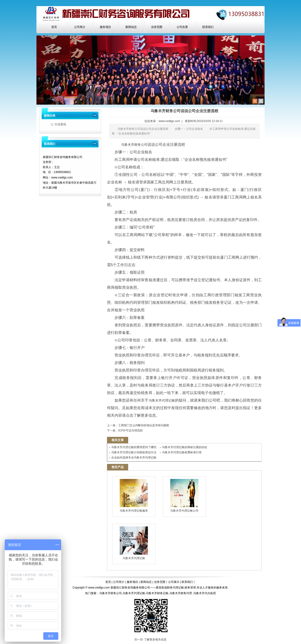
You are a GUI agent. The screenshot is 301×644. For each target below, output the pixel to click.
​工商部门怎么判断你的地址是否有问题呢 (144, 425)
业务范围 (157, 27)
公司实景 (182, 27)
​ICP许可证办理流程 (131, 431)
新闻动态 (131, 27)
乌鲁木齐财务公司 (134, 145)
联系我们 (208, 27)
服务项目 (105, 27)
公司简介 (80, 27)
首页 (54, 27)
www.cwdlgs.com (169, 121)
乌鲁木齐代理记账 (162, 400)
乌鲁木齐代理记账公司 (184, 496)
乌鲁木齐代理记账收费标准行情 (182, 452)
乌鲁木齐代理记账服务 (134, 496)
